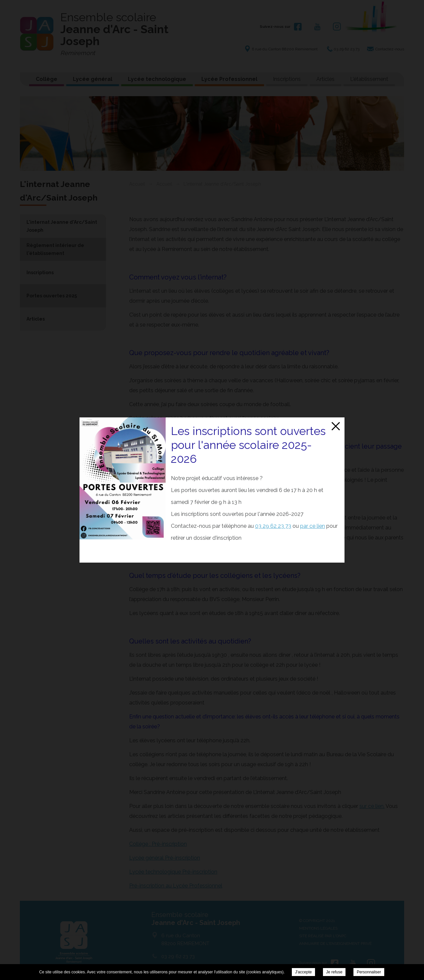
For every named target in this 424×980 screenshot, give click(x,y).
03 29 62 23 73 (273, 526)
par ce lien (313, 526)
